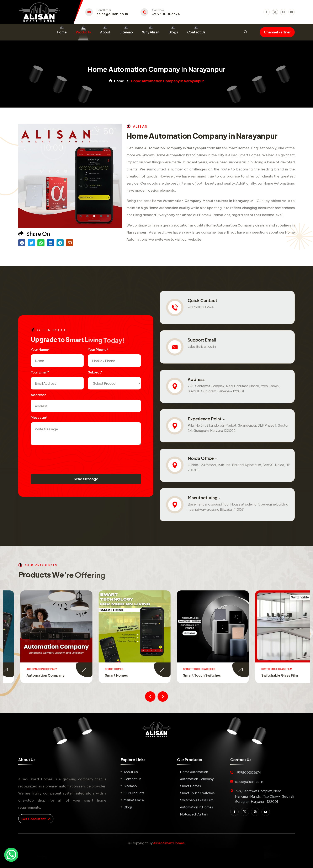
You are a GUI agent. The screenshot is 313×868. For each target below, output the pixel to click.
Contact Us (196, 32)
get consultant (36, 819)
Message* (39, 417)
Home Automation (25, 675)
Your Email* (40, 372)
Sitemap (126, 32)
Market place (134, 800)
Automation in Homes (197, 807)
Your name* (40, 350)
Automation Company (107, 675)
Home (62, 32)
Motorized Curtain (194, 814)
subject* (95, 372)
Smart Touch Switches (263, 675)
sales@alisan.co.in (112, 14)
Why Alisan (151, 32)
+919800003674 (166, 14)
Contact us (132, 779)
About (105, 32)
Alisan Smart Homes (169, 843)
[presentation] (62, 457)
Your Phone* (98, 350)
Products (83, 32)
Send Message (86, 479)
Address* (39, 395)
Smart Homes (178, 675)
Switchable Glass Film (197, 800)
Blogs (173, 32)
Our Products (134, 793)
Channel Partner (277, 32)
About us (131, 772)
